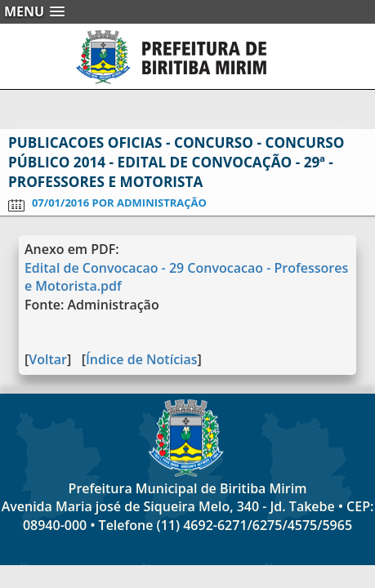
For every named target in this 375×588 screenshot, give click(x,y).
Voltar (48, 359)
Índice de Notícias (142, 359)
